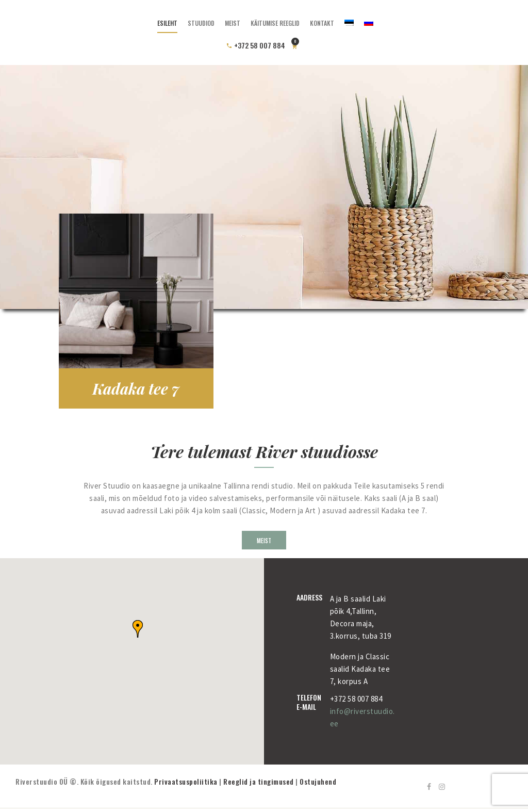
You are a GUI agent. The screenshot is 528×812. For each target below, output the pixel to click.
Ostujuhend (318, 781)
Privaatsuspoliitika (186, 781)
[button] (138, 629)
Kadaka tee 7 (136, 388)
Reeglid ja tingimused (259, 781)
